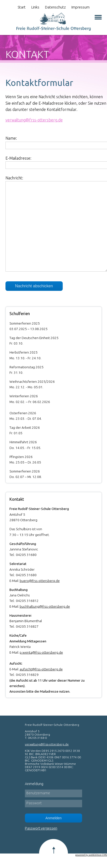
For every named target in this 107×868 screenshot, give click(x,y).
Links (35, 7)
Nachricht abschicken (34, 286)
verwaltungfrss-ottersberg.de (34, 120)
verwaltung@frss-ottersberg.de (47, 744)
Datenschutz (55, 7)
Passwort (34, 803)
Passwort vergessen (41, 828)
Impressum (80, 7)
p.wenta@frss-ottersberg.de (41, 652)
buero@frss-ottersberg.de (40, 581)
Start (22, 7)
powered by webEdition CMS (91, 855)
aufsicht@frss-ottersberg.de (41, 669)
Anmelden (54, 818)
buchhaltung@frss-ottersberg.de (45, 606)
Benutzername (38, 793)
